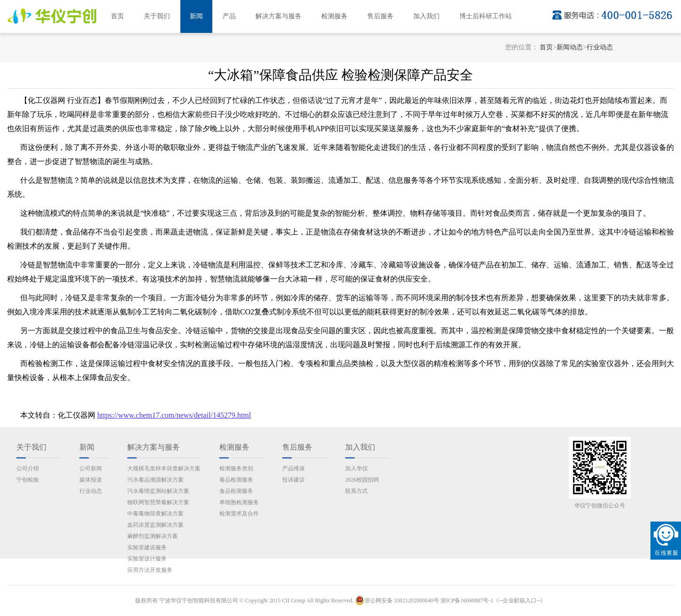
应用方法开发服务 (150, 570)
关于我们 (157, 16)
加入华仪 (356, 468)
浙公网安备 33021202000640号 (397, 600)
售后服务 (380, 16)
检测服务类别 (236, 468)
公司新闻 (91, 468)
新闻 (196, 16)
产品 (229, 16)
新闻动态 (570, 47)
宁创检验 (28, 480)
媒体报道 (91, 480)
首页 (117, 16)
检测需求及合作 (239, 514)
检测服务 (334, 16)
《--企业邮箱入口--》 (519, 600)
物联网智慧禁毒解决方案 (158, 502)
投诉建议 (294, 480)
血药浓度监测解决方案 (155, 525)
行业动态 (600, 47)
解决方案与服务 (279, 16)
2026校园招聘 (362, 480)
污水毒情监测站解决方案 (158, 491)
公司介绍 (28, 468)
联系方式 (356, 491)
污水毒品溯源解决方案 (155, 480)
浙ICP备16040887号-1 (467, 600)
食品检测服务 (236, 491)
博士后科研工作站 (486, 16)
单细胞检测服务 (239, 502)
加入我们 (426, 16)
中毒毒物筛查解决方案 (155, 514)
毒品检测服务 (236, 480)
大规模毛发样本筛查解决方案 (164, 468)
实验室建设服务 (147, 547)
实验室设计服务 (147, 559)
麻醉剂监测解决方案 (153, 536)
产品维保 (294, 468)
